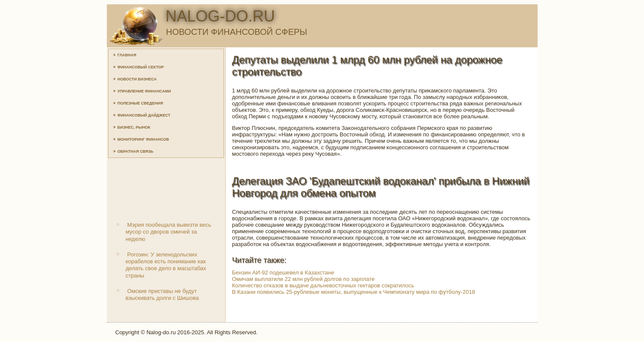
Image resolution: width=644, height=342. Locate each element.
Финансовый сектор (141, 67)
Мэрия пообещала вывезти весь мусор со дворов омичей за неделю (169, 232)
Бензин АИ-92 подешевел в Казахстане (283, 273)
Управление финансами (144, 91)
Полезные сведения (140, 103)
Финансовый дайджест (144, 115)
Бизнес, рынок (134, 127)
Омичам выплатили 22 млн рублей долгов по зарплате (303, 279)
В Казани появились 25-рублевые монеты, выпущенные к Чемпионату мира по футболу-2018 (354, 292)
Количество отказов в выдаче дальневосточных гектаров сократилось (323, 285)
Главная (127, 55)
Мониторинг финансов (143, 139)
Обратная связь (136, 151)
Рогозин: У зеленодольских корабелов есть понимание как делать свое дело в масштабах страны (166, 265)
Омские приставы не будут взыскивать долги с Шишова (162, 294)
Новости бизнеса (137, 79)
